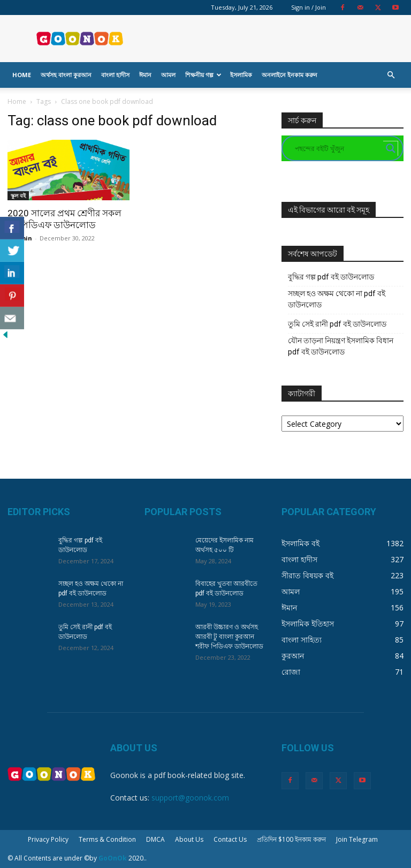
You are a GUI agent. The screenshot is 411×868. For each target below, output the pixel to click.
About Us (189, 839)
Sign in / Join (309, 7)
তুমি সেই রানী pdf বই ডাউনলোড (337, 324)
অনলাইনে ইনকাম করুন (290, 75)
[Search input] (338, 148)
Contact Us (230, 839)
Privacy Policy (48, 839)
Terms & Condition (107, 839)
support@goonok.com (190, 798)
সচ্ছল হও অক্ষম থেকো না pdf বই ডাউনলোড (337, 299)
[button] (391, 75)
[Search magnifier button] (391, 148)
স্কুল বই (18, 195)
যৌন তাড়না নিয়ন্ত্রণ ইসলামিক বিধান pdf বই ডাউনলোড (341, 346)
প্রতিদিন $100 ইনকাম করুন (291, 839)
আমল (168, 75)
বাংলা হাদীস (115, 75)
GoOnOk (113, 858)
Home (22, 75)
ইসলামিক (241, 75)
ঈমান (145, 75)
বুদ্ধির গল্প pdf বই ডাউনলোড (331, 277)
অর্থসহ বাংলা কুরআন (66, 75)
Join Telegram (357, 839)
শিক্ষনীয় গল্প (203, 75)
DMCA (155, 839)
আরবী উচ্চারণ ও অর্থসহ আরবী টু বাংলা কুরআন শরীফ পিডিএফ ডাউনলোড (229, 637)
